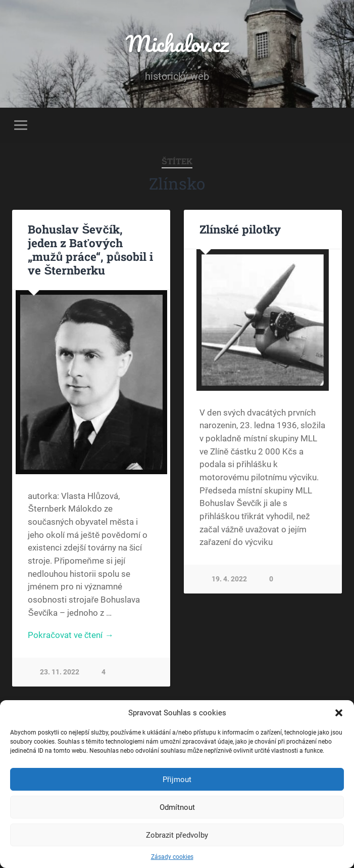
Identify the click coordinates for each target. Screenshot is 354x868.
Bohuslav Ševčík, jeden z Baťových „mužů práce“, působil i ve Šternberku (90, 249)
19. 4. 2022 (229, 579)
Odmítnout (177, 807)
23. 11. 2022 (60, 672)
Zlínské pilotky (240, 229)
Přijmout (177, 780)
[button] (339, 713)
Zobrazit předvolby (177, 835)
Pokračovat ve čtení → (70, 635)
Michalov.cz (177, 43)
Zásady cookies (172, 857)
